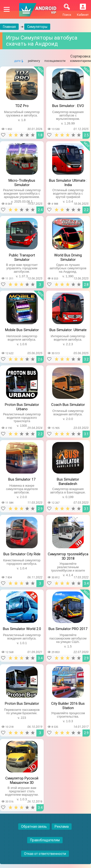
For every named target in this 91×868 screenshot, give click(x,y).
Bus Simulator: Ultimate (68, 330)
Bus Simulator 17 (22, 479)
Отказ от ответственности (45, 854)
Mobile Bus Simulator (22, 330)
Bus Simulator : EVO (68, 106)
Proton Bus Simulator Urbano (22, 406)
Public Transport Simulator (22, 257)
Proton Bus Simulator (22, 704)
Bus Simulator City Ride (22, 554)
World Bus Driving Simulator (68, 257)
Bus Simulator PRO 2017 (68, 629)
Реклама (62, 827)
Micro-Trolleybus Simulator (22, 182)
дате (17, 61)
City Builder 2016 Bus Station (68, 705)
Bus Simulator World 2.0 (22, 629)
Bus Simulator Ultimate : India (68, 182)
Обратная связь (34, 827)
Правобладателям (45, 840)
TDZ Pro (22, 106)
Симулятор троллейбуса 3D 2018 (68, 556)
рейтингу (34, 61)
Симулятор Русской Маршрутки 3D (22, 780)
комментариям (81, 61)
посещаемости (55, 61)
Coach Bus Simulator (68, 405)
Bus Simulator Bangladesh (68, 481)
